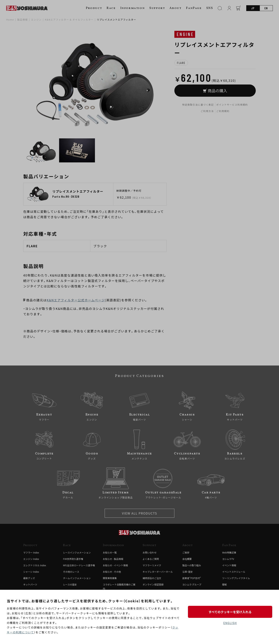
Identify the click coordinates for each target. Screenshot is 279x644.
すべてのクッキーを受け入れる (230, 612)
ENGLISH (230, 623)
